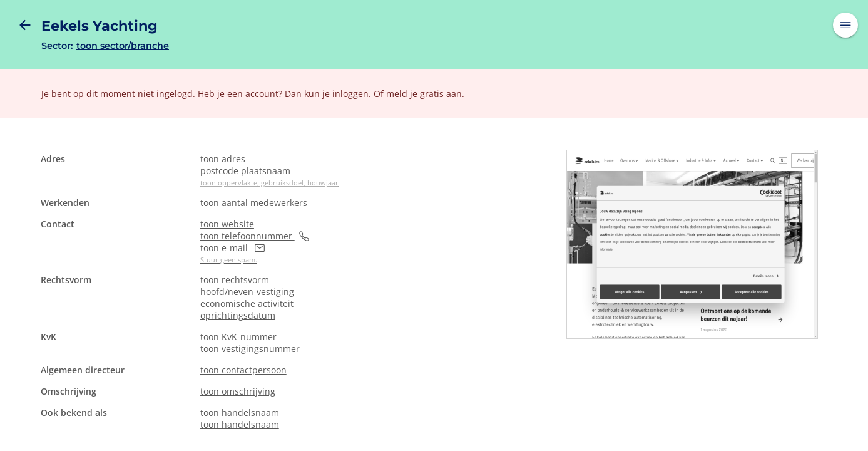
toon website (227, 224)
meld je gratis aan (424, 94)
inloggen (350, 94)
